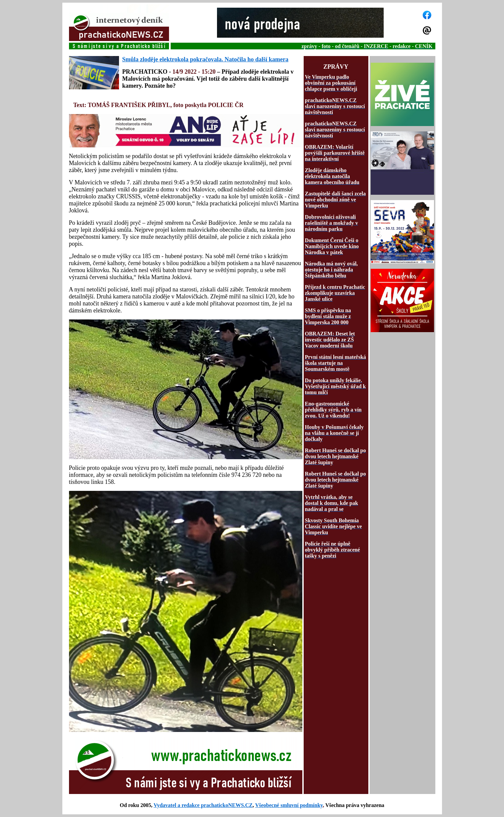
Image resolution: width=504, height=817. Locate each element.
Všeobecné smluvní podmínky (289, 805)
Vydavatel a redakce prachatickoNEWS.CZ (203, 805)
